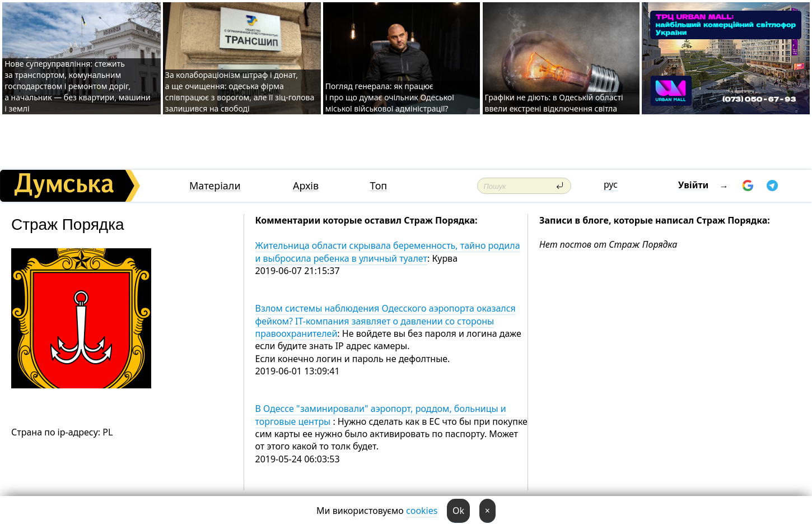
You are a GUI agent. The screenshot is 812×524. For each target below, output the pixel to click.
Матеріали (215, 186)
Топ (378, 186)
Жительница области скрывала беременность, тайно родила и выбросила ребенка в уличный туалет (388, 252)
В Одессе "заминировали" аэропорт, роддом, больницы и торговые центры (381, 415)
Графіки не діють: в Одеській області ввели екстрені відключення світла (554, 103)
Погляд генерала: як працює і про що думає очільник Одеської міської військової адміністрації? (390, 97)
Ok (458, 511)
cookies (422, 511)
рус (611, 184)
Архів (306, 186)
